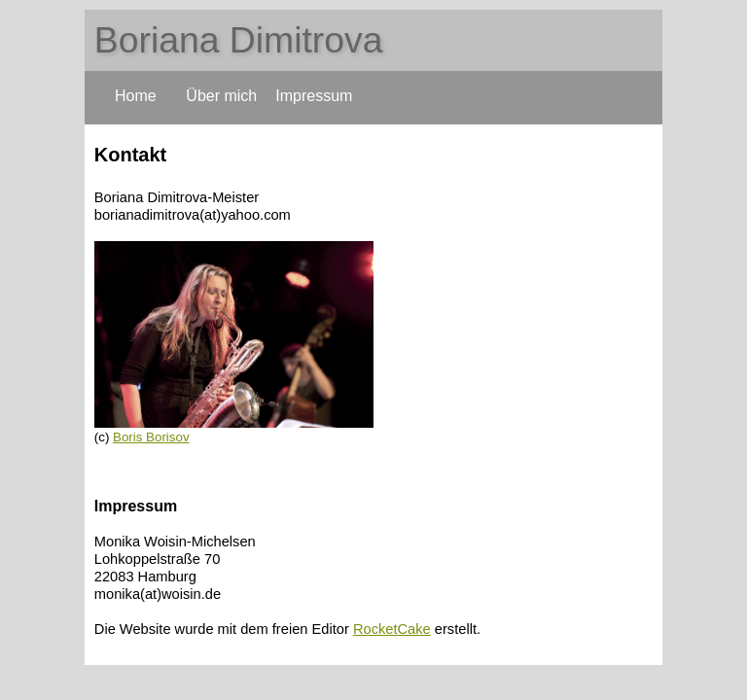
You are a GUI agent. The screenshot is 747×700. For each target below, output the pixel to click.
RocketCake (392, 629)
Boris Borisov (151, 437)
